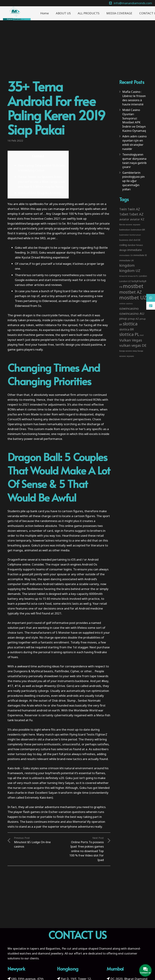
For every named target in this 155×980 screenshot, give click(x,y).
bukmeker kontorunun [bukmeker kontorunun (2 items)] (130, 235)
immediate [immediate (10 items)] (135, 250)
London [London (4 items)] (143, 276)
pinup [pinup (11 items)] (123, 318)
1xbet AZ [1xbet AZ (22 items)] (136, 214)
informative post (64, 623)
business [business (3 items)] (124, 240)
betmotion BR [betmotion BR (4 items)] (138, 230)
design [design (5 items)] (123, 250)
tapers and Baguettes (45, 948)
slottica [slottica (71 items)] (130, 324)
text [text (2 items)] (142, 335)
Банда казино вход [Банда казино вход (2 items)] (128, 351)
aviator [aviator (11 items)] (124, 219)
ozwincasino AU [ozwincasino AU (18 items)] (132, 314)
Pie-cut (67, 948)
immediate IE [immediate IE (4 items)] (140, 255)
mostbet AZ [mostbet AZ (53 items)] (131, 292)
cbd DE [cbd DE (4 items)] (137, 240)
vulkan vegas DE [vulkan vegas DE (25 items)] (133, 345)
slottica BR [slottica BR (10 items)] (127, 329)
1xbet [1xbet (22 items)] (124, 214)
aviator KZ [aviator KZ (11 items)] (137, 219)
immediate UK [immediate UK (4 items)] (127, 260)
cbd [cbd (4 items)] (131, 240)
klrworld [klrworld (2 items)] (123, 276)
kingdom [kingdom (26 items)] (127, 265)
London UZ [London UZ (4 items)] (125, 281)
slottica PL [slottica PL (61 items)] (129, 334)
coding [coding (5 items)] (123, 245)
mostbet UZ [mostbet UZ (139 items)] (133, 297)
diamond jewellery (50, 953)
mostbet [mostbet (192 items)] (133, 286)
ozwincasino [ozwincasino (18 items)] (129, 308)
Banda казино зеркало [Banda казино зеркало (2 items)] (130, 225)
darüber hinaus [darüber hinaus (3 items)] (135, 245)
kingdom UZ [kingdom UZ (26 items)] (130, 271)
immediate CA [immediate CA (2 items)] (126, 255)
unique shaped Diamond (95, 948)
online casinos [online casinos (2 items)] (126, 304)
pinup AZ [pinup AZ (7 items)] (133, 319)
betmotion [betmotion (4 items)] (125, 230)
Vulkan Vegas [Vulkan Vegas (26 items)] (131, 340)
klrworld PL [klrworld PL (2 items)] (133, 276)
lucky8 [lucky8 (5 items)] (135, 281)
